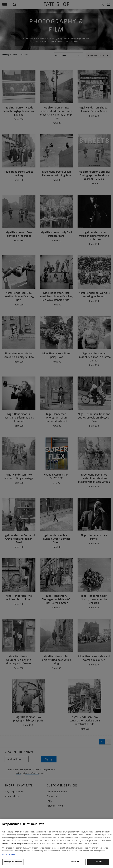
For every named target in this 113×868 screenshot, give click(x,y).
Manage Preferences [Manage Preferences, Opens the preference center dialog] (13, 862)
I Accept (98, 862)
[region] (56, 843)
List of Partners (9, 854)
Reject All (75, 862)
